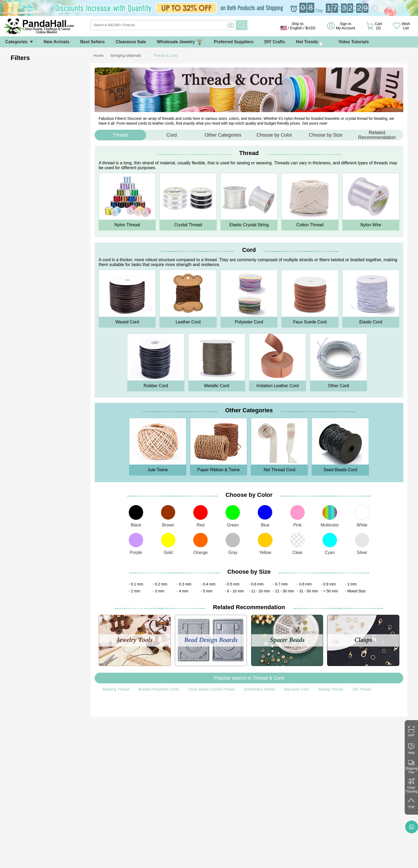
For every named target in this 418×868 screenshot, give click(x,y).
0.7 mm (281, 584)
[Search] (185, 25)
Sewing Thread (331, 689)
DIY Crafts (275, 42)
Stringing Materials (126, 56)
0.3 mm (185, 584)
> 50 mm (331, 591)
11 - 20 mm (261, 591)
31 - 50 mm (309, 591)
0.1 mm (137, 584)
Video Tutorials (353, 42)
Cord (172, 135)
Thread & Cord (165, 56)
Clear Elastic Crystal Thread (211, 689)
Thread (120, 135)
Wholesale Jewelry (180, 42)
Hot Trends (312, 42)
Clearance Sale (131, 42)
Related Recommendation (377, 135)
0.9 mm (330, 584)
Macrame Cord (296, 689)
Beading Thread (116, 689)
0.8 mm (305, 584)
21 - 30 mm (285, 591)
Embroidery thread (259, 689)
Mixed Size (356, 591)
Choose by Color (274, 135)
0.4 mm (209, 584)
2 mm (136, 591)
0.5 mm (233, 584)
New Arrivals (57, 42)
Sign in (345, 26)
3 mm (160, 591)
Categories (16, 42)
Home (99, 56)
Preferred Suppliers (234, 42)
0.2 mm (161, 584)
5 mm (208, 591)
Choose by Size (325, 135)
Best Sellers (93, 42)
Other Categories (223, 135)
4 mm (184, 591)
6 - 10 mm (236, 591)
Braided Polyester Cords (159, 689)
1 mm (352, 584)
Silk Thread (362, 689)
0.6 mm (257, 584)
